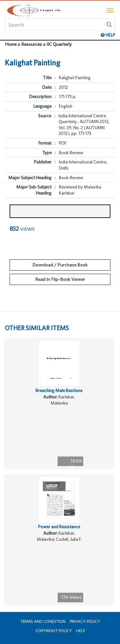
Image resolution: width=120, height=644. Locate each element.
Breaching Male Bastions (59, 390)
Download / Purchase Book (60, 265)
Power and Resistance (59, 527)
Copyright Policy (54, 631)
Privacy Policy (85, 621)
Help (80, 631)
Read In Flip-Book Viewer (60, 279)
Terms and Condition (43, 621)
